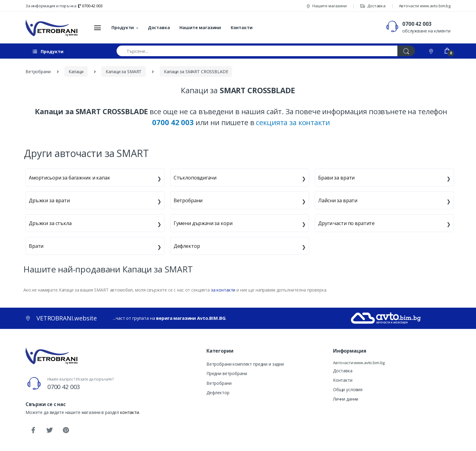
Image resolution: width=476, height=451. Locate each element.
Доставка (373, 6)
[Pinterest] (66, 430)
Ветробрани (188, 200)
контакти (130, 412)
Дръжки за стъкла (50, 223)
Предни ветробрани (227, 373)
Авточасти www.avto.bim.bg (425, 6)
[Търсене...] (257, 51)
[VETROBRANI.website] (52, 28)
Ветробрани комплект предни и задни (245, 364)
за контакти (223, 290)
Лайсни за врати (338, 200)
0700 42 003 (90, 6)
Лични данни (346, 399)
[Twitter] (49, 430)
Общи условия (348, 389)
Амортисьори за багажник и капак (70, 178)
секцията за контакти (293, 122)
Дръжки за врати (49, 200)
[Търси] (406, 51)
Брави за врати (336, 178)
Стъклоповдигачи (195, 178)
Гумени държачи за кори (203, 223)
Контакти (242, 27)
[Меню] (97, 28)
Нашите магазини (326, 6)
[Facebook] (33, 430)
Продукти (123, 27)
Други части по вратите (346, 223)
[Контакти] (432, 51)
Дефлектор (187, 246)
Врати (36, 246)
